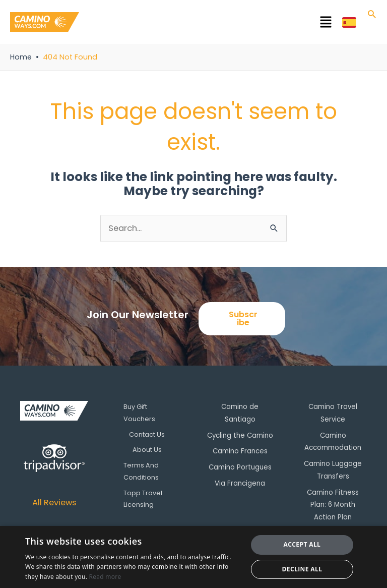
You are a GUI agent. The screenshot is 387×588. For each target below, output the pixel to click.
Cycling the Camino (240, 434)
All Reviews (54, 503)
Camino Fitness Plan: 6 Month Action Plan (333, 495)
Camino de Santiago (240, 413)
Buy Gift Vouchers (139, 413)
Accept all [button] (302, 544)
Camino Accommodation (333, 440)
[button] (211, 24)
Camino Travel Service (333, 413)
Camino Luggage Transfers (333, 468)
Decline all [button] (302, 569)
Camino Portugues (240, 465)
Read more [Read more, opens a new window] (105, 577)
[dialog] (193, 557)
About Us (147, 450)
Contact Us (147, 434)
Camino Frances (240, 450)
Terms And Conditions (141, 471)
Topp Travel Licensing (143, 499)
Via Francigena (240, 481)
